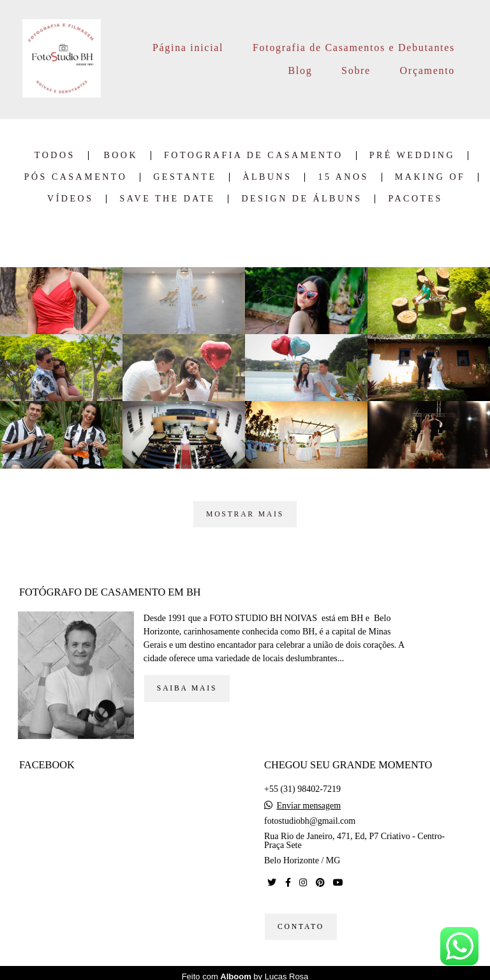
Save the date (167, 199)
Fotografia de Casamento (254, 156)
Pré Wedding (412, 156)
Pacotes (415, 199)
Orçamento (427, 70)
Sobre (356, 70)
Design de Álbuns (301, 199)
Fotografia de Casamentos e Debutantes (354, 48)
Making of (430, 177)
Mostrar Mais (245, 514)
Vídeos (70, 199)
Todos (55, 156)
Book (121, 156)
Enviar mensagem (309, 799)
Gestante (185, 177)
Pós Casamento (76, 177)
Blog (300, 70)
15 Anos (343, 177)
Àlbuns (267, 177)
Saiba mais (187, 681)
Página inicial (188, 48)
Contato (301, 920)
